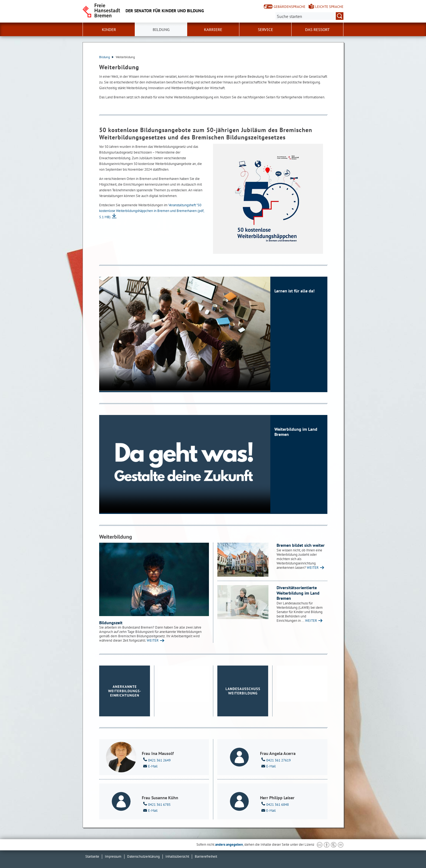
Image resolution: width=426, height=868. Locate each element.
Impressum (113, 856)
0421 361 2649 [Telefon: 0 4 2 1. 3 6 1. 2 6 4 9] (156, 760)
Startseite (92, 856)
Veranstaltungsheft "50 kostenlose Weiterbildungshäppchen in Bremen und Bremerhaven (152, 211)
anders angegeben (229, 844)
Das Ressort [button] (317, 30)
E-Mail (150, 766)
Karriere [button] (213, 30)
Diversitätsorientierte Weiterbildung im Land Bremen (298, 593)
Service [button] (265, 30)
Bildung (106, 57)
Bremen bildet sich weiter (301, 545)
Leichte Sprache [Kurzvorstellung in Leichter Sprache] (329, 7)
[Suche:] (309, 16)
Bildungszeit (111, 623)
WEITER (153, 640)
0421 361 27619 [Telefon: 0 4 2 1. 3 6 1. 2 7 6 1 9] (275, 760)
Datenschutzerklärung (143, 856)
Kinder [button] (109, 30)
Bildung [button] (161, 30)
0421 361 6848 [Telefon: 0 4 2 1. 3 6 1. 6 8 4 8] (274, 804)
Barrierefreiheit (206, 856)
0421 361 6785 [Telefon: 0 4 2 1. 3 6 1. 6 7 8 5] (156, 804)
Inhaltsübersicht (177, 856)
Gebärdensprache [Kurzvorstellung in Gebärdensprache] (289, 7)
